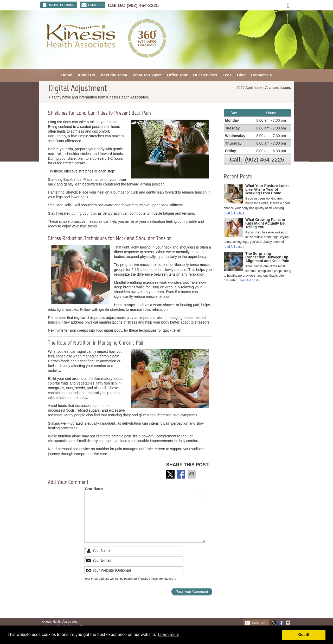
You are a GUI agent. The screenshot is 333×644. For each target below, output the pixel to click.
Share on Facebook (182, 474)
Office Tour (177, 75)
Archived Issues (278, 88)
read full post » (234, 213)
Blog (241, 75)
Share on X (171, 474)
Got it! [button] (304, 635)
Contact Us (261, 75)
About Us (86, 75)
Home (67, 75)
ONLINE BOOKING (59, 5)
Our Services (205, 75)
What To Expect (147, 75)
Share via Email (192, 474)
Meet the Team (114, 75)
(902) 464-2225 (143, 5)
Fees (227, 75)
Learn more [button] (169, 634)
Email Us (92, 5)
